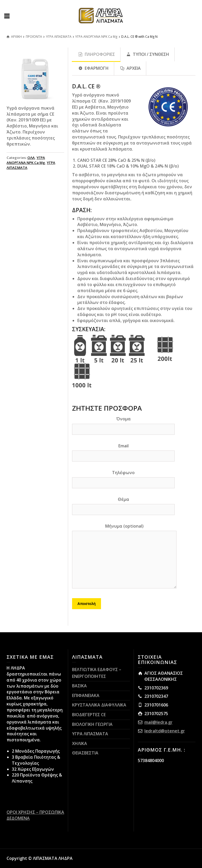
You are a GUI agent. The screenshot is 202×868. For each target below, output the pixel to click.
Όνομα (123, 424)
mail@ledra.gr (158, 722)
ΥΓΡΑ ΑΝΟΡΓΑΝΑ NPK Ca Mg (26, 160)
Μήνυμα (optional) (124, 556)
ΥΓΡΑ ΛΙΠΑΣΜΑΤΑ (90, 734)
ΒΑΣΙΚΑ (79, 686)
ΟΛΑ (31, 158)
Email (123, 451)
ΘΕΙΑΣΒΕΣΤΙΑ (85, 753)
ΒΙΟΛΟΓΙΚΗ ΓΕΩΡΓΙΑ (92, 724)
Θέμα (123, 504)
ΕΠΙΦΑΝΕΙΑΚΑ (86, 695)
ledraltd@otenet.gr (165, 731)
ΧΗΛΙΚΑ (80, 743)
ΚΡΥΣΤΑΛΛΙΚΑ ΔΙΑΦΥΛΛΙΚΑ (99, 705)
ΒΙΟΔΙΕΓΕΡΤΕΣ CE (89, 715)
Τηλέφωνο (123, 478)
